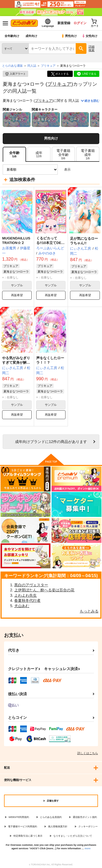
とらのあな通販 (12, 66)
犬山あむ (22, 606)
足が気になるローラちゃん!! (84, 241)
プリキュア (59, 84)
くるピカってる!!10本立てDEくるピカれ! (50, 243)
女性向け (90, 36)
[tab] (39, 154)
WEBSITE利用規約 (19, 817)
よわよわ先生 (25, 595)
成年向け (31, 36)
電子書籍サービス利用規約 (23, 826)
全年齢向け (12, 36)
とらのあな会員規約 (51, 817)
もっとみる (89, 611)
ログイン (80, 23)
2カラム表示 (86, 170)
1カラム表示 (95, 170)
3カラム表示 (77, 170)
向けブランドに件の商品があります (51, 442)
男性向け (69, 36)
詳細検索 (92, 48)
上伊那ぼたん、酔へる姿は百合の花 (44, 590)
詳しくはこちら (88, 753)
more (88, 848)
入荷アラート (15, 74)
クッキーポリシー (88, 826)
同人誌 (32, 66)
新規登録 (64, 23)
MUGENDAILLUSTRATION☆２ (16, 241)
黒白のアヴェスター (31, 585)
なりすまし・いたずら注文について (73, 836)
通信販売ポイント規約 (85, 817)
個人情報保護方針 (58, 826)
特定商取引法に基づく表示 (28, 836)
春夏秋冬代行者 (27, 600)
